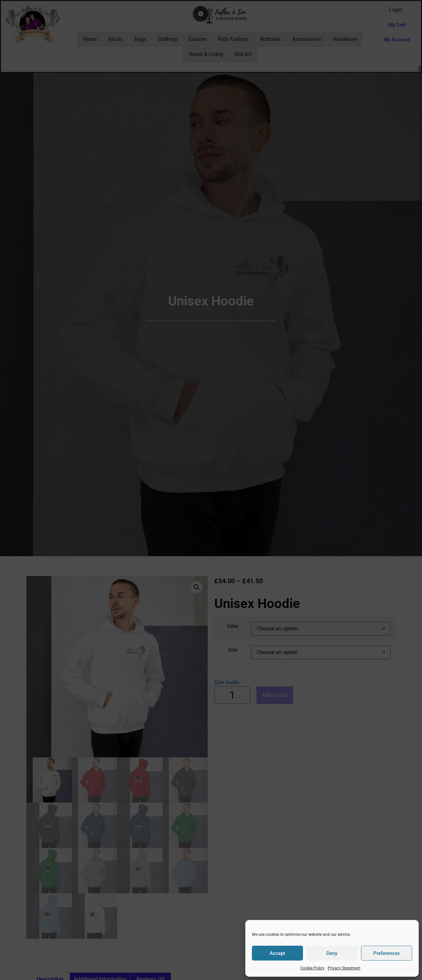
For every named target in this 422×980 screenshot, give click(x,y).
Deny (332, 953)
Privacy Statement (344, 968)
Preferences (387, 953)
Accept (277, 953)
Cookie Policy (312, 968)
